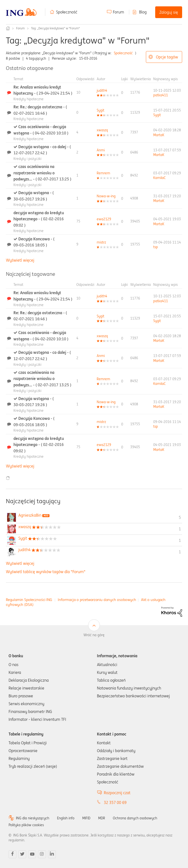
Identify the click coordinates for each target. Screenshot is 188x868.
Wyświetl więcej (20, 260)
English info (66, 818)
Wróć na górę (94, 635)
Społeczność (67, 12)
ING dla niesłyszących (33, 818)
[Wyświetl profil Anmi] (101, 150)
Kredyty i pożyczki (27, 159)
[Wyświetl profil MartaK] (159, 135)
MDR (102, 818)
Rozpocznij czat (117, 793)
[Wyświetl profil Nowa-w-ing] (106, 196)
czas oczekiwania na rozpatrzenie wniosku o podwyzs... (42, 173)
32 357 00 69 (115, 802)
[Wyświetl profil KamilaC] (159, 178)
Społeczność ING (8, 28)
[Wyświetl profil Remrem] (103, 173)
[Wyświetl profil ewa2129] (104, 219)
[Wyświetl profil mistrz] (101, 242)
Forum (118, 12)
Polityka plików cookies (26, 825)
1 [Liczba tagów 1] (180, 529)
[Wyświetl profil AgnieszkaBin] (30, 515)
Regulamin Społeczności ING (29, 600)
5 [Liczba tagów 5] (180, 517)
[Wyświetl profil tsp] (156, 247)
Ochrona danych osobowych (135, 818)
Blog (143, 12)
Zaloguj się (169, 12)
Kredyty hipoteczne (29, 99)
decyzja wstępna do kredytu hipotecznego (39, 219)
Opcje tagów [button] (167, 57)
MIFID (86, 818)
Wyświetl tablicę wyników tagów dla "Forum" (46, 572)
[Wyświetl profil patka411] (161, 95)
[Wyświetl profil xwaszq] (102, 130)
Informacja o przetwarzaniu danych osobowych (97, 600)
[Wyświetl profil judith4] (102, 90)
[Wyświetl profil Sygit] (100, 110)
